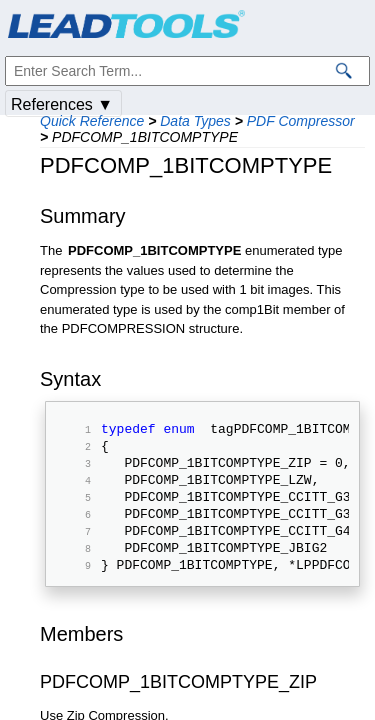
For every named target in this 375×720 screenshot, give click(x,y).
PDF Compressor (301, 121)
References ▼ (62, 104)
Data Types (195, 121)
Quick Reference (92, 121)
